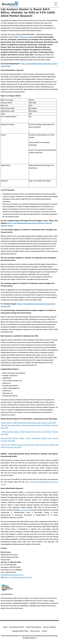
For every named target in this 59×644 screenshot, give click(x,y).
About (5, 627)
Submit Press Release (34, 627)
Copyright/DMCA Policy (20, 631)
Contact (44, 631)
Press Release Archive (17, 627)
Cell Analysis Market (27, 37)
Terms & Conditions (49, 627)
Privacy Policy (35, 631)
